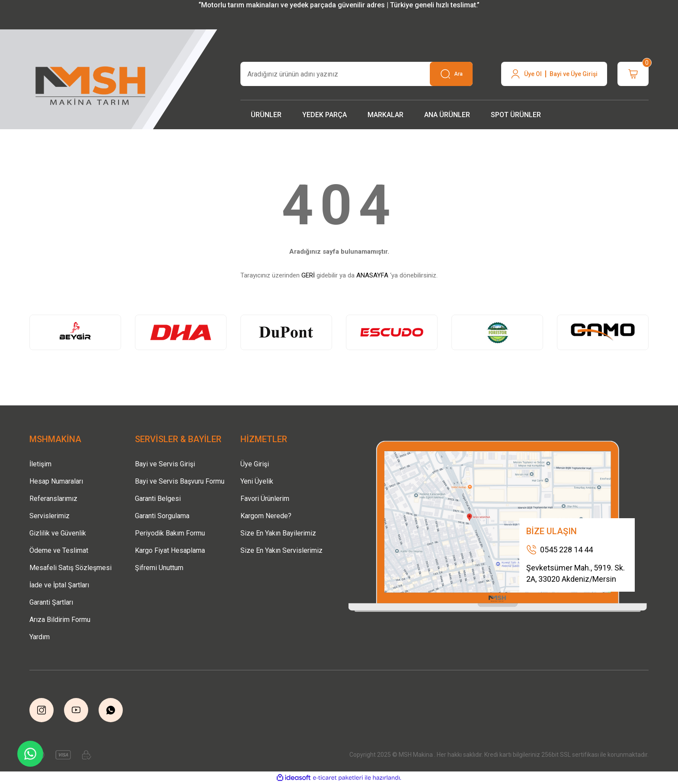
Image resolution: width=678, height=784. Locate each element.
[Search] (357, 74)
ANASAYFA (372, 275)
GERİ (308, 275)
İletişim (40, 464)
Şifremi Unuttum (159, 568)
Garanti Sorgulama (162, 516)
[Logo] (91, 83)
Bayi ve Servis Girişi (165, 464)
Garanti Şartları (51, 602)
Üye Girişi (255, 464)
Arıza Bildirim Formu (60, 620)
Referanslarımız (53, 499)
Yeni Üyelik (257, 481)
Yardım (40, 637)
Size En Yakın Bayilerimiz (278, 533)
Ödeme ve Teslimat (59, 550)
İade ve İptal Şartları (59, 585)
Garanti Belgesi (158, 499)
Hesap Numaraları (56, 481)
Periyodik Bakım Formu (170, 533)
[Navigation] (266, 115)
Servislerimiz (50, 516)
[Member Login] (554, 74)
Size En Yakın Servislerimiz (281, 550)
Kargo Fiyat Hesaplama (170, 550)
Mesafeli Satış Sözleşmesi (70, 568)
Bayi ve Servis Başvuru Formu (180, 481)
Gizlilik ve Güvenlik (58, 533)
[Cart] (633, 74)
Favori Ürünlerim (265, 499)
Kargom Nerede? (266, 516)
